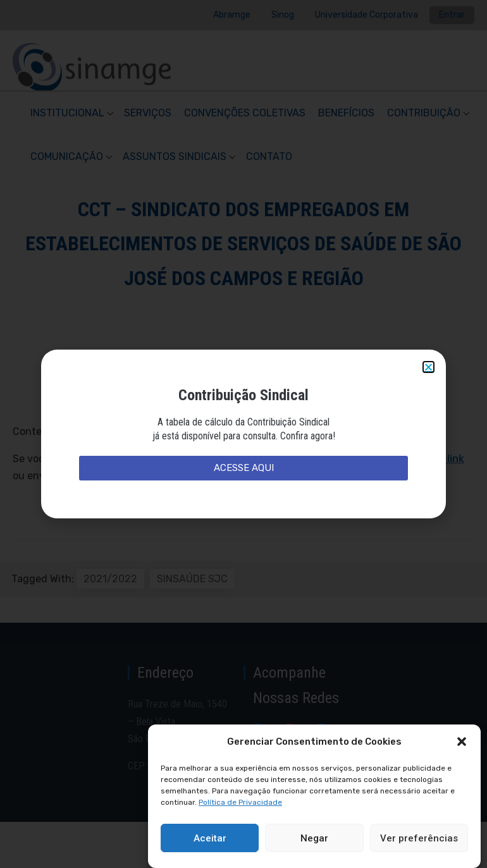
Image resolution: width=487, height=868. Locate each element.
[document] (244, 434)
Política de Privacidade (240, 802)
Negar (314, 838)
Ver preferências (419, 838)
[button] (462, 742)
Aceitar (210, 838)
